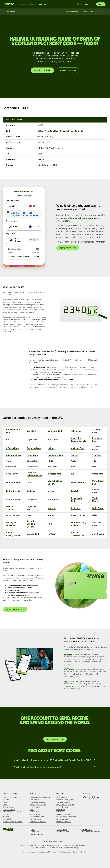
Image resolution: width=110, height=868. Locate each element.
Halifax (51, 448)
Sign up (101, 4)
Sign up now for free (68, 248)
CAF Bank (32, 431)
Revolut (74, 491)
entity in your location (79, 852)
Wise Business (35, 814)
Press (5, 802)
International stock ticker (65, 804)
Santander (76, 508)
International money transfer (40, 797)
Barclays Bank (12, 515)
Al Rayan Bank (12, 448)
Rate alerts (60, 812)
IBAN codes (61, 809)
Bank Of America (13, 482)
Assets (32, 809)
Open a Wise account (55, 739)
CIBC (29, 482)
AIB (7, 440)
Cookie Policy (87, 829)
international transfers (84, 218)
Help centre (7, 814)
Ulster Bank (98, 474)
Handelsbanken (55, 455)
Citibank (31, 491)
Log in (93, 4)
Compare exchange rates (66, 814)
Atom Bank (11, 467)
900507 (50, 848)
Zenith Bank (98, 534)
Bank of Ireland (13, 500)
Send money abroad (68, 70)
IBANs (66, 681)
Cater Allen (32, 455)
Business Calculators (64, 821)
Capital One (33, 440)
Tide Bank (97, 455)
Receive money (35, 807)
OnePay (74, 455)
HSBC (51, 461)
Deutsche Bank (55, 431)
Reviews (6, 817)
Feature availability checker (13, 821)
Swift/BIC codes (62, 807)
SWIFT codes (69, 669)
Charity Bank (33, 461)
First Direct (53, 440)
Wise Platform (34, 812)
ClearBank (32, 500)
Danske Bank (33, 534)
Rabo (73, 467)
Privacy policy (62, 829)
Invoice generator (63, 819)
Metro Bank (53, 500)
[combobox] (34, 206)
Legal (33, 829)
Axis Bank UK (12, 474)
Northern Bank (78, 448)
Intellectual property (38, 834)
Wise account (34, 800)
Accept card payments (38, 821)
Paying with (11, 234)
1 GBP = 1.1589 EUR (24, 195)
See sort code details (42, 70)
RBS (73, 474)
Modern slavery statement (92, 832)
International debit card (38, 802)
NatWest (52, 534)
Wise (95, 515)
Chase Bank (33, 467)
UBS (94, 467)
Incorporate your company (66, 817)
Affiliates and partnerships (12, 812)
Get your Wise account (15, 609)
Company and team (10, 797)
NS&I (50, 524)
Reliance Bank (77, 482)
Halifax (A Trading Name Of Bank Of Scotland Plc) (60, 131)
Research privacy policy (65, 800)
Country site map (63, 832)
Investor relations (9, 809)
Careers (5, 804)
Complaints (35, 832)
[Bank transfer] (34, 240)
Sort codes (68, 654)
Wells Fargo (98, 508)
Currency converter (63, 802)
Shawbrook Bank (79, 515)
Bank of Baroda (13, 491)
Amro (8, 461)
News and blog (62, 797)
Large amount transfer (38, 804)
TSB (94, 461)
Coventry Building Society (31, 524)
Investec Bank (55, 474)
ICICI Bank (53, 467)
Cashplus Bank (34, 448)
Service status (8, 807)
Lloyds (51, 491)
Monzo (51, 515)
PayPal (74, 461)
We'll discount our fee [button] (30, 215)
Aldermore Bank (13, 455)
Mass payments (35, 819)
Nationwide (76, 431)
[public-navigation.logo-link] (8, 830)
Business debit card (37, 817)
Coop (29, 515)
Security (6, 800)
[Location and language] (79, 4)
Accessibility (7, 819)
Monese (52, 508)
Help (86, 4)
